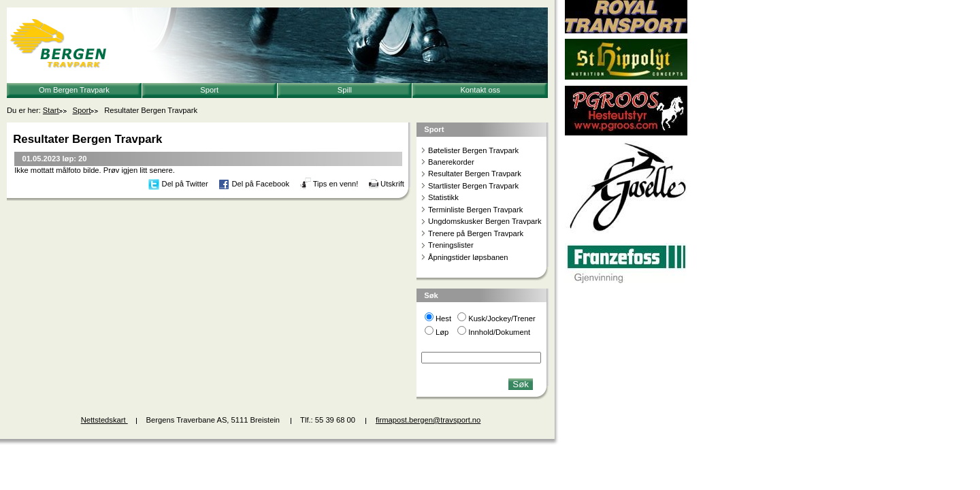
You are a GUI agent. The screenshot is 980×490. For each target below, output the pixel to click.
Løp (442, 332)
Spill (345, 90)
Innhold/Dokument (499, 332)
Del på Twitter (185, 184)
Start (51, 110)
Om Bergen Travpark (74, 90)
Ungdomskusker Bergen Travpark (485, 221)
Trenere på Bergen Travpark (476, 233)
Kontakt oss (480, 90)
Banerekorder (451, 162)
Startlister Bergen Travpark (473, 186)
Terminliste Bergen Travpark (475, 210)
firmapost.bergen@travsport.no (428, 420)
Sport (209, 90)
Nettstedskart (104, 420)
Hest (443, 318)
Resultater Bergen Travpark (475, 174)
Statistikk (443, 197)
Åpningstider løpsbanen (468, 257)
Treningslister (451, 245)
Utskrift (392, 184)
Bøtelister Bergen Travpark (473, 150)
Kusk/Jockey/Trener (502, 318)
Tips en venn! (336, 184)
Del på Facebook (260, 184)
